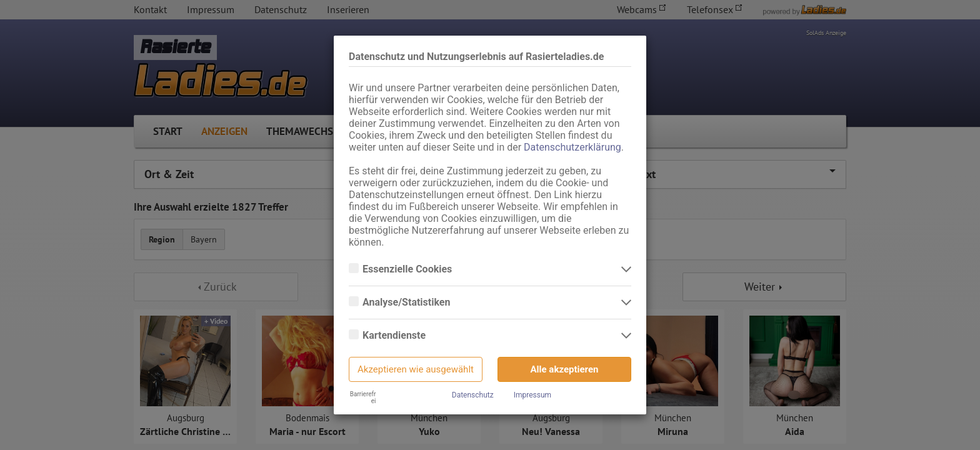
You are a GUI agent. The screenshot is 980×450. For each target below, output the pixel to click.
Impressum (532, 395)
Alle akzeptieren (565, 369)
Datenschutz (473, 395)
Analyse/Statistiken (407, 302)
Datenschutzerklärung (572, 147)
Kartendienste (395, 336)
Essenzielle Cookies (408, 269)
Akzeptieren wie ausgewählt (416, 369)
